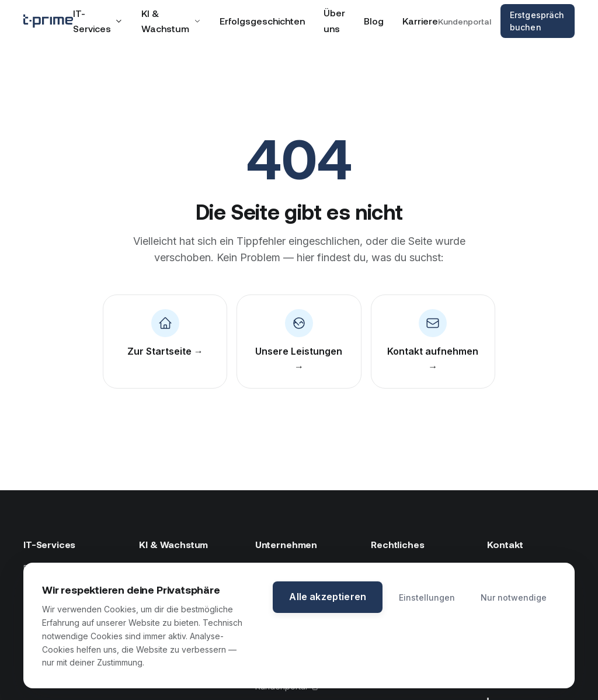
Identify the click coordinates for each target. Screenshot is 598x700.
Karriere (420, 21)
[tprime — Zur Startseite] (48, 21)
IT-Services (98, 21)
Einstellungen (427, 597)
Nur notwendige (514, 597)
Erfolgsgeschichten (262, 21)
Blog (374, 21)
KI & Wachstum (171, 21)
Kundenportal (465, 21)
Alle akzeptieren (328, 597)
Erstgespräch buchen (537, 21)
